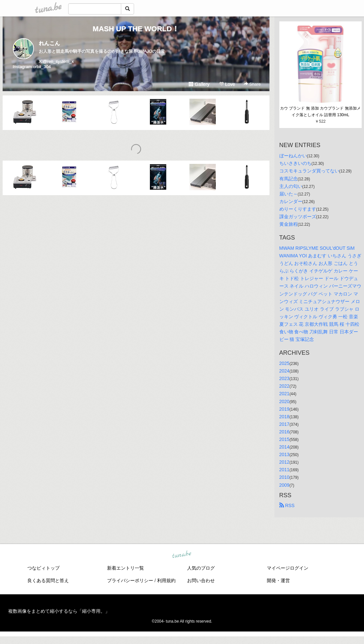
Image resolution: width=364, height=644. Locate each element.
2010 (284, 477)
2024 (284, 371)
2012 (284, 462)
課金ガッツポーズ (298, 217)
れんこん (49, 43)
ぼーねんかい (293, 156)
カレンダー (291, 201)
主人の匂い (291, 186)
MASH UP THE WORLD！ (136, 29)
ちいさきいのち (295, 163)
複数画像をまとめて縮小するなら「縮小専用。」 (59, 611)
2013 (284, 454)
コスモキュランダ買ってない (309, 171)
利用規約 (166, 580)
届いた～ (289, 194)
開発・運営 (278, 580)
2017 (284, 424)
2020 (284, 401)
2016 (284, 432)
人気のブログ (201, 568)
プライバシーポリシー (130, 580)
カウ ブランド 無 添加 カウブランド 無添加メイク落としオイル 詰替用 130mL (320, 112)
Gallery (199, 84)
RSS (287, 505)
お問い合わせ (201, 580)
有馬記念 (289, 179)
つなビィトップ (43, 568)
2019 (284, 409)
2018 (284, 417)
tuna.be (182, 554)
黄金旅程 (289, 224)
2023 (284, 378)
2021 (284, 394)
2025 (284, 363)
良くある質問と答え (48, 580)
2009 (284, 485)
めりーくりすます (298, 209)
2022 (284, 386)
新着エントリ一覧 (126, 568)
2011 (284, 470)
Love (227, 84)
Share (252, 84)
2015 (284, 439)
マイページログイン (288, 568)
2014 (284, 447)
